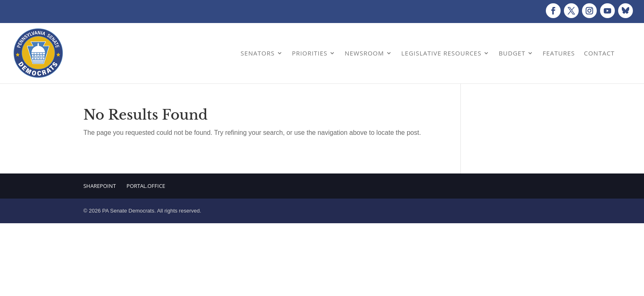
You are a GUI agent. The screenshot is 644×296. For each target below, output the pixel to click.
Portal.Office (146, 186)
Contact (599, 53)
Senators (258, 53)
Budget (512, 53)
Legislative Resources (441, 53)
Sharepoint (100, 186)
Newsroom (364, 53)
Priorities (310, 53)
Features (559, 53)
